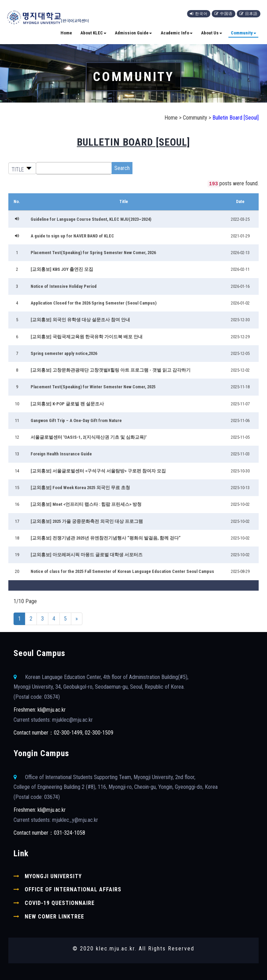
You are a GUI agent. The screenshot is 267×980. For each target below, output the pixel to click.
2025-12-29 (240, 337)
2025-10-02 (240, 504)
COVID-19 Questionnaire (60, 903)
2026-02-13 (240, 253)
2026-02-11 (240, 269)
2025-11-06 (240, 420)
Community (244, 33)
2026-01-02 (240, 303)
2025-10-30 (240, 471)
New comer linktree (54, 917)
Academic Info (177, 33)
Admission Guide (133, 33)
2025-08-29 (240, 571)
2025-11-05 (240, 437)
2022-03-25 (240, 219)
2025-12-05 (240, 353)
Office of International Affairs (73, 889)
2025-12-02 (240, 370)
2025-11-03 (240, 454)
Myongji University (53, 876)
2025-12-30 (240, 320)
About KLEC (93, 33)
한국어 (199, 14)
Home (66, 33)
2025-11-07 (240, 404)
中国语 (224, 14)
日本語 (249, 14)
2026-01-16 (240, 286)
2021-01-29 (240, 236)
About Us (212, 33)
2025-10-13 (240, 488)
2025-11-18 (240, 387)
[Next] (77, 619)
